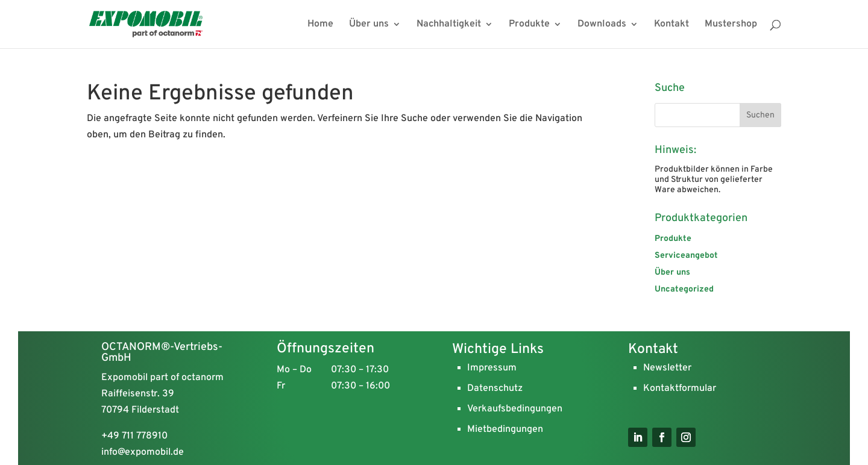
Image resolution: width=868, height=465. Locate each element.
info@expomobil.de (143, 452)
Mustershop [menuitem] (731, 25)
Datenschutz (495, 389)
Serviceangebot (686, 256)
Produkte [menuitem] (529, 25)
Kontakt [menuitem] (671, 25)
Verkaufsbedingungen (515, 409)
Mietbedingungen (505, 429)
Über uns (672, 273)
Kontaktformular (680, 389)
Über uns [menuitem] (369, 25)
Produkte (673, 239)
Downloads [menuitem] (602, 25)
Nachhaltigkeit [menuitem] (449, 25)
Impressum (492, 368)
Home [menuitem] (320, 25)
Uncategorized (684, 289)
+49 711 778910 (134, 436)
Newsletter (667, 368)
